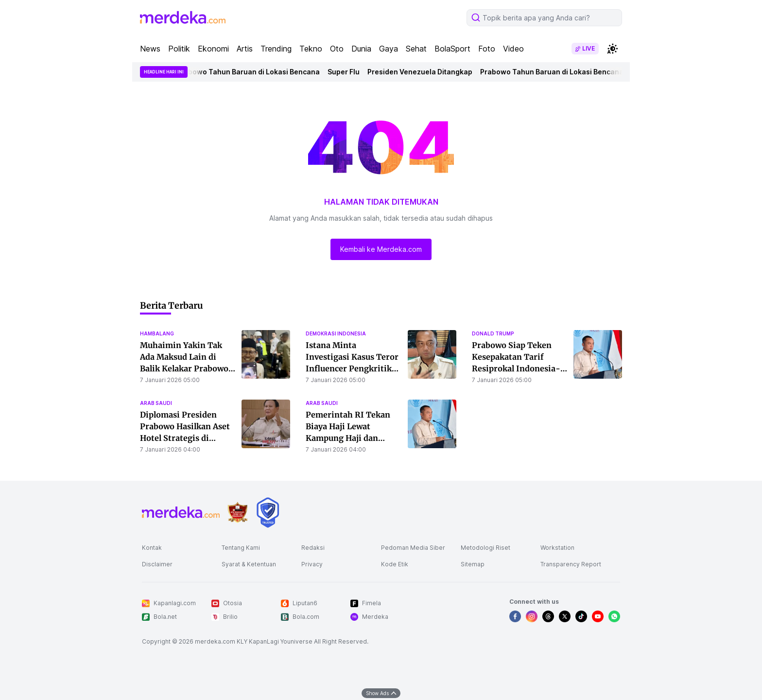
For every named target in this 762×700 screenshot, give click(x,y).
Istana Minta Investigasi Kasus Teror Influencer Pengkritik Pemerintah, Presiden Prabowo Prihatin (352, 368)
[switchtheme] (612, 49)
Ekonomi (213, 49)
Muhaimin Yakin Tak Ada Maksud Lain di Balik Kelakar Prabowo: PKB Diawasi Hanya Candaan (185, 368)
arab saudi (156, 403)
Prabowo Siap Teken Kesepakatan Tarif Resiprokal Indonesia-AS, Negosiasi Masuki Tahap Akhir (516, 368)
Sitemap (473, 564)
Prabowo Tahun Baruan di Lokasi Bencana (251, 72)
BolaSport (452, 49)
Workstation (557, 548)
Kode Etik (395, 564)
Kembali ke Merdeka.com (381, 249)
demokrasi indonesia (336, 333)
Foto (487, 49)
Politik (179, 49)
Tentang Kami (241, 548)
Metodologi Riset (485, 548)
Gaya (389, 49)
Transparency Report (571, 564)
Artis (245, 49)
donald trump (493, 333)
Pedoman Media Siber (413, 548)
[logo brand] (238, 513)
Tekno (311, 49)
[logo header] (183, 17)
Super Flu (346, 72)
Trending (276, 49)
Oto (337, 49)
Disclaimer (157, 564)
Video (513, 49)
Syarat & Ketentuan (249, 564)
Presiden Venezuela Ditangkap (423, 72)
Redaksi (313, 548)
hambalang (157, 333)
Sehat (416, 49)
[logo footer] (181, 512)
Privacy (312, 564)
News (150, 49)
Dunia (361, 49)
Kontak (152, 548)
